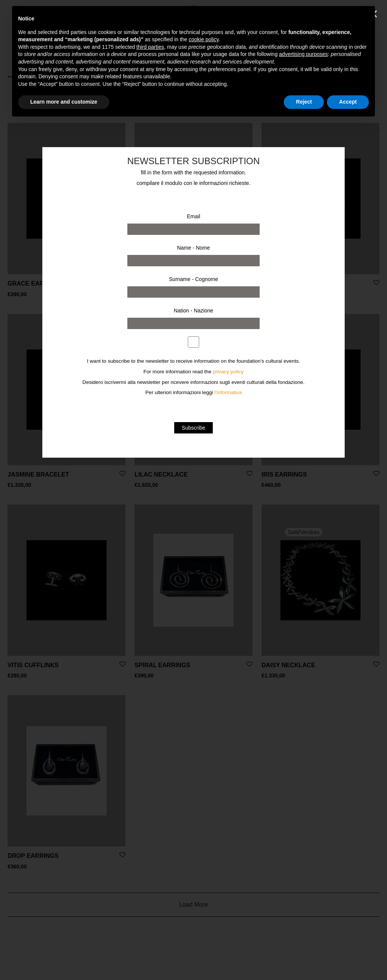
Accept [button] (348, 102)
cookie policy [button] (204, 39)
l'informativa (228, 392)
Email (193, 216)
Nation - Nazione (193, 311)
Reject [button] (304, 102)
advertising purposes (303, 54)
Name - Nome (193, 248)
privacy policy (228, 372)
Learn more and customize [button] (64, 102)
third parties (150, 47)
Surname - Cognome (193, 279)
